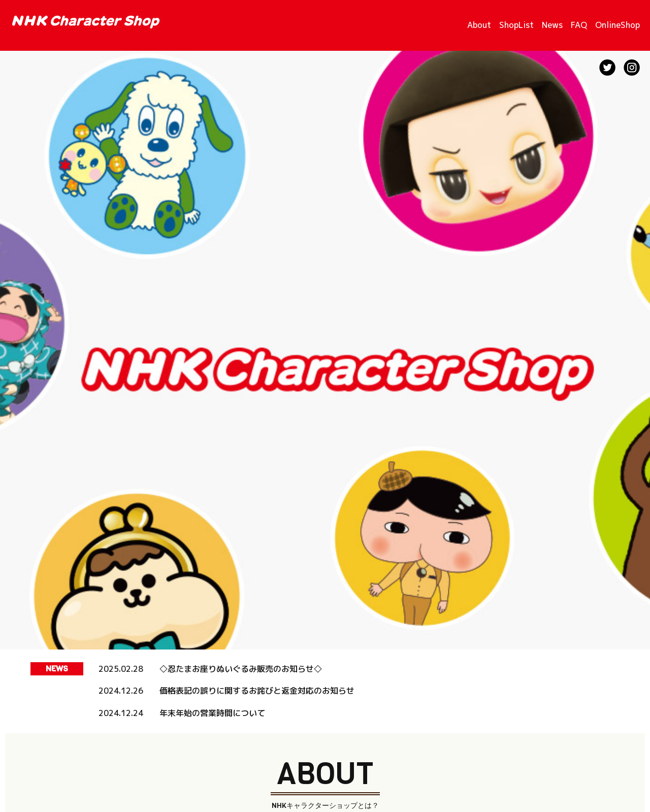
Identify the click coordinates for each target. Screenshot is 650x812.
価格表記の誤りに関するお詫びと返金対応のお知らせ (257, 691)
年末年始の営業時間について (212, 713)
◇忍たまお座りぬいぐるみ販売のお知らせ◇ (241, 669)
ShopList (516, 25)
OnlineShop (617, 25)
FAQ (579, 25)
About (479, 25)
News (552, 25)
